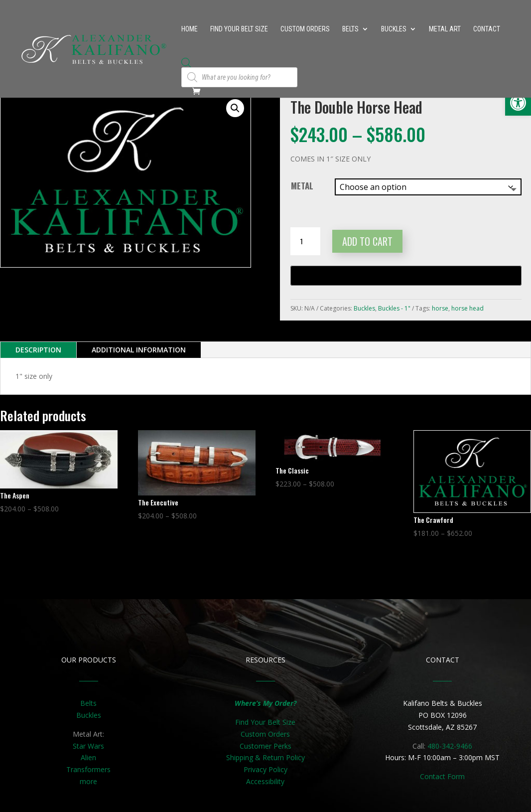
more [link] (88, 781)
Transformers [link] (88, 769)
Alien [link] (88, 757)
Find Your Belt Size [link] (239, 29)
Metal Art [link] (445, 29)
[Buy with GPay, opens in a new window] (406, 276)
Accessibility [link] (265, 781)
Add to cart (367, 241)
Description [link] (38, 350)
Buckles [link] (394, 29)
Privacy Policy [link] (265, 769)
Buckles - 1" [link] (394, 308)
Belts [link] (350, 29)
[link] (518, 103)
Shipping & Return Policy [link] (265, 757)
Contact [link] (487, 29)
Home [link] (190, 29)
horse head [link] (467, 308)
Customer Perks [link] (265, 746)
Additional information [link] (139, 350)
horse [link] (440, 308)
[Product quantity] (305, 241)
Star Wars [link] (88, 746)
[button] (235, 108)
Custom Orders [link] (305, 29)
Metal (302, 186)
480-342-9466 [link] (450, 746)
